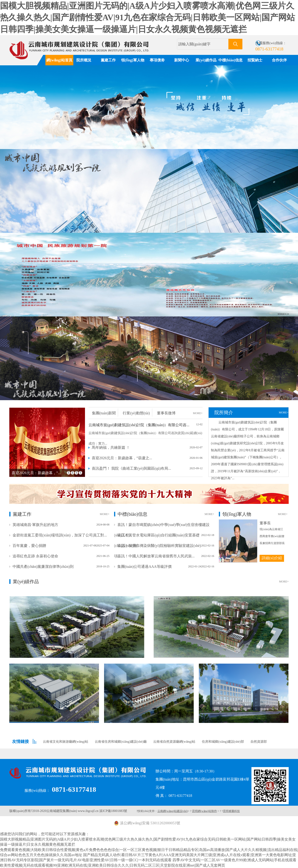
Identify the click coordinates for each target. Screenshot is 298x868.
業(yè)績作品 (206, 60)
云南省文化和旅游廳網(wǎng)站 (66, 742)
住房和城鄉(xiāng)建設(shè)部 (223, 742)
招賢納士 (255, 60)
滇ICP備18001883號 (113, 811)
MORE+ (198, 413)
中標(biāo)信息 (230, 60)
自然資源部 (259, 742)
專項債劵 (157, 60)
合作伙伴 (279, 60)
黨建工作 (108, 60)
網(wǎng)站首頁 (59, 60)
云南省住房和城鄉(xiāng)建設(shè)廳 (121, 742)
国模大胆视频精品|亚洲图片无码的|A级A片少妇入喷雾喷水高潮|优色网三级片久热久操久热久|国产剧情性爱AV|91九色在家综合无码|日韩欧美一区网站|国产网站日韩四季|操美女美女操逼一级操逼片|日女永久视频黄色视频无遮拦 (147, 18)
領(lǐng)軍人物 (133, 60)
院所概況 (84, 60)
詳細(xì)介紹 (272, 558)
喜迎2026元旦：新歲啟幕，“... (36, 473)
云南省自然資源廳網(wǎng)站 (174, 742)
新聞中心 (182, 60)
